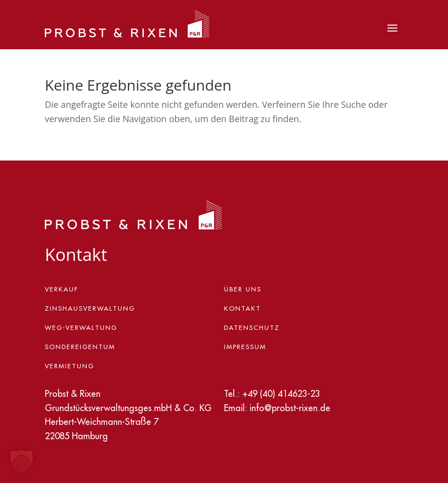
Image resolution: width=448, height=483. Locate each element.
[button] (22, 461)
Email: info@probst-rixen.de (277, 408)
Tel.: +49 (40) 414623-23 (272, 394)
